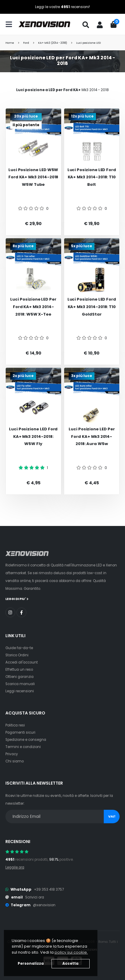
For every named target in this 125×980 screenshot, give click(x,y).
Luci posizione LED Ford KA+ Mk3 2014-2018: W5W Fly (33, 436)
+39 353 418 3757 (49, 889)
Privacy (12, 754)
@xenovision (44, 905)
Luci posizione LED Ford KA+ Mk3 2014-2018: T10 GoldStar (92, 307)
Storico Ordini (17, 655)
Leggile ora (15, 867)
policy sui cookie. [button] (71, 952)
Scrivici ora (35, 897)
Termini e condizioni (23, 747)
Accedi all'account (22, 662)
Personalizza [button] (31, 964)
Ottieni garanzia (19, 677)
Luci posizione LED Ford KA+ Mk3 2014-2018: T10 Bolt (92, 177)
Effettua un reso (19, 670)
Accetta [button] (70, 964)
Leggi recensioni (20, 691)
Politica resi (15, 725)
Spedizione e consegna (26, 740)
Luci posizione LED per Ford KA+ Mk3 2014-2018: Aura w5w (92, 436)
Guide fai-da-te (19, 648)
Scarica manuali (20, 684)
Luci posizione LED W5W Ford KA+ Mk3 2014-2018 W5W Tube (33, 177)
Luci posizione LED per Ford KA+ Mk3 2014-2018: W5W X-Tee (33, 307)
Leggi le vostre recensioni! (63, 7)
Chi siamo (15, 761)
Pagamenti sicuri (20, 732)
